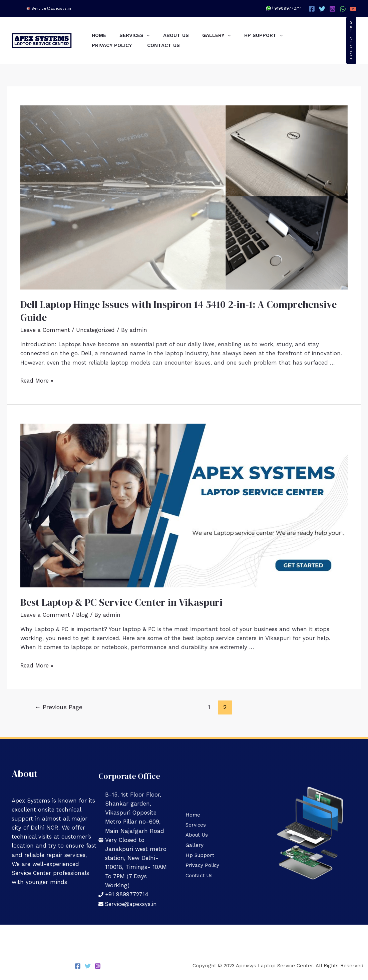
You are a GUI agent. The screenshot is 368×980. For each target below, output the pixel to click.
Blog (83, 615)
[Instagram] (332, 9)
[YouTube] (353, 9)
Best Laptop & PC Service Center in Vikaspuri (121, 602)
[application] (152, 35)
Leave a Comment (46, 330)
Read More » (38, 381)
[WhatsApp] (343, 9)
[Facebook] (312, 9)
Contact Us (168, 45)
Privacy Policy (114, 45)
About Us (184, 35)
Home (101, 35)
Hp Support (279, 35)
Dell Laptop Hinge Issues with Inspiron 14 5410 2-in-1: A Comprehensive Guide (178, 311)
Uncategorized (97, 330)
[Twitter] (322, 9)
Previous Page (59, 707)
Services (140, 35)
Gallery (228, 35)
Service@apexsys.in (51, 8)
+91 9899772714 (127, 894)
